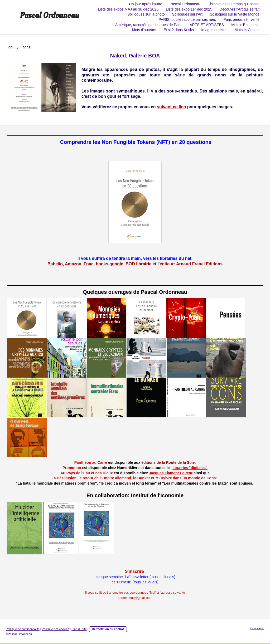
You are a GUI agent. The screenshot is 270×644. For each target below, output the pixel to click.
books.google (109, 264)
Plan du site (79, 629)
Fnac (88, 264)
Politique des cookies (56, 629)
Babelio (55, 264)
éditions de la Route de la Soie (168, 462)
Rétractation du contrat (108, 629)
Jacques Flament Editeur (171, 473)
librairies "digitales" (190, 468)
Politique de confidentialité (23, 629)
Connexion (257, 628)
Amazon (73, 264)
